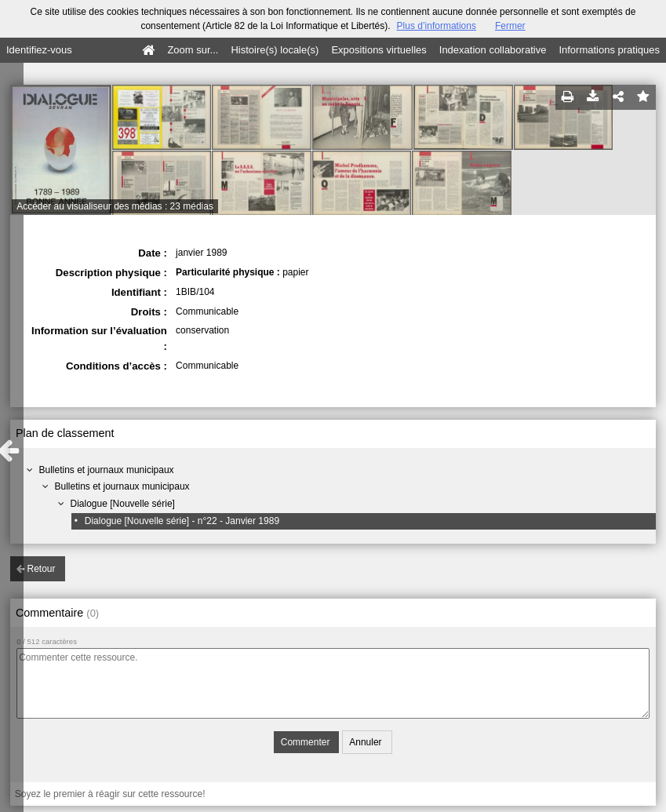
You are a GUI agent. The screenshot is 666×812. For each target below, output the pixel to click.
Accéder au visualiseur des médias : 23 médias (115, 206)
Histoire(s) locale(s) (275, 50)
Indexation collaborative (493, 50)
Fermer (510, 26)
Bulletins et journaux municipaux (107, 470)
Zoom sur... (193, 50)
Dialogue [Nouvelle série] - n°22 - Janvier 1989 (182, 521)
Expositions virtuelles (378, 50)
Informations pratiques (609, 50)
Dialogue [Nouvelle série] (123, 504)
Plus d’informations (437, 26)
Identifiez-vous (39, 50)
